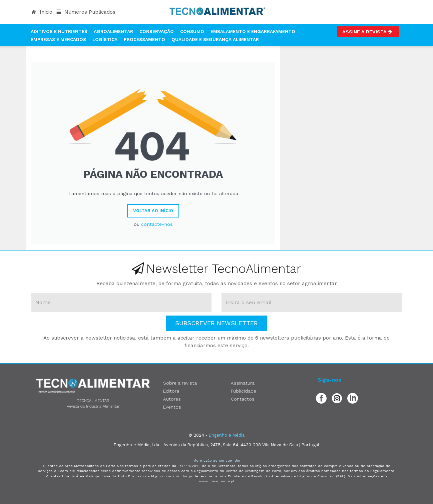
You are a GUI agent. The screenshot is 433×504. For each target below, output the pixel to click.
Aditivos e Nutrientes (59, 31)
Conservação (157, 31)
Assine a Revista (368, 32)
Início (42, 12)
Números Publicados (86, 12)
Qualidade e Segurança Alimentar (215, 39)
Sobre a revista (180, 383)
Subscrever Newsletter (217, 323)
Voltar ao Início (153, 211)
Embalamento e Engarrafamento (253, 31)
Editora (171, 391)
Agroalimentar (113, 31)
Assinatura (243, 383)
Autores (172, 399)
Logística (105, 39)
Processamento (144, 39)
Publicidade (244, 391)
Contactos (243, 399)
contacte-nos (157, 224)
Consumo (192, 31)
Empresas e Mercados (58, 39)
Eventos (172, 407)
